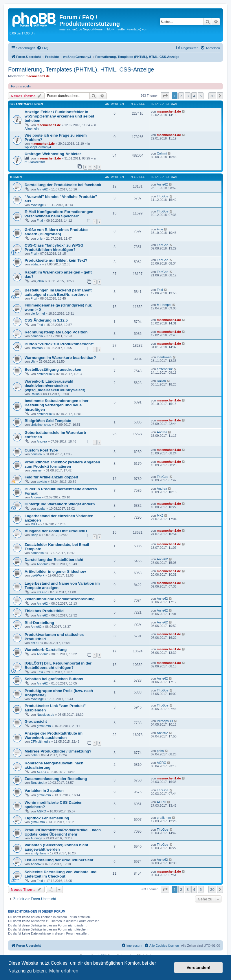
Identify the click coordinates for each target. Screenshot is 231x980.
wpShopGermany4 (38, 147)
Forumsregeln (21, 86)
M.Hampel (164, 305)
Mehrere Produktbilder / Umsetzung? (58, 751)
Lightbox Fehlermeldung (47, 818)
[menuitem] (43, 48)
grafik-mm (44, 726)
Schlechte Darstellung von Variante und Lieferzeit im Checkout (60, 874)
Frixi (40, 221)
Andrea (42, 441)
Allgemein (32, 129)
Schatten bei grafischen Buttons (54, 679)
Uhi (33, 361)
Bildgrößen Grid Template (48, 421)
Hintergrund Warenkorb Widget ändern (60, 504)
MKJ (34, 524)
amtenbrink (45, 374)
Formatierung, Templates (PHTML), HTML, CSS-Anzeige (81, 69)
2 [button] (181, 96)
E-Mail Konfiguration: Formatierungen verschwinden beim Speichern (59, 214)
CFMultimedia (41, 742)
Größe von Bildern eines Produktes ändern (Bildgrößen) (57, 232)
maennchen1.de (38, 76)
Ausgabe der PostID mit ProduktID (56, 531)
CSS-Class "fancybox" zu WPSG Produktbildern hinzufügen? (54, 247)
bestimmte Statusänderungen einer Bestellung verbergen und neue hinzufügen (57, 405)
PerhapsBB (165, 721)
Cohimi (162, 153)
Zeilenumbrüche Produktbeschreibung (60, 599)
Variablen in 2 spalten (44, 791)
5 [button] (201, 96)
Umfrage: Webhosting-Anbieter (53, 154)
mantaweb (164, 357)
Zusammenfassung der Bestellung (56, 779)
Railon (35, 394)
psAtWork (37, 575)
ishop (34, 535)
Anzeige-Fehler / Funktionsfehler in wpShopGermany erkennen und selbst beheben (59, 116)
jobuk (41, 281)
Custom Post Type (41, 450)
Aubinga (36, 838)
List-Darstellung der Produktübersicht (59, 860)
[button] (165, 96)
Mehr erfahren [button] (64, 971)
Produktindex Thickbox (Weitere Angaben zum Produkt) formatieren (62, 464)
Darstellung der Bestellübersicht (54, 560)
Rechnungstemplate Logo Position (56, 332)
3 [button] (188, 96)
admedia (37, 336)
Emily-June (38, 853)
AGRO (41, 772)
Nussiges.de (46, 715)
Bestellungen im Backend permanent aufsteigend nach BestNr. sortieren (58, 292)
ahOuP (42, 592)
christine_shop (41, 425)
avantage (37, 205)
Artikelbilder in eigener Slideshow (55, 571)
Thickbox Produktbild (44, 611)
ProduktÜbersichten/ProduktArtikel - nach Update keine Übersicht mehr (63, 832)
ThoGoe (163, 196)
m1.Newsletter (35, 162)
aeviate (42, 482)
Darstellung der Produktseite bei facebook (63, 185)
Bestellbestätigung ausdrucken (53, 369)
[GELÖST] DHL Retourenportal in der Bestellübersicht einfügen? (58, 665)
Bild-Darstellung (39, 623)
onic (40, 238)
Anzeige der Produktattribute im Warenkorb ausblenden (54, 735)
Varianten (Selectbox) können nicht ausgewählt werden (56, 847)
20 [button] (212, 96)
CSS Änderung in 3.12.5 (46, 320)
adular (41, 509)
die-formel (38, 313)
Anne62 (42, 189)
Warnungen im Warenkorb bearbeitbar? (60, 358)
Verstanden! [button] (199, 968)
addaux (36, 264)
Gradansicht (36, 721)
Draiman (37, 348)
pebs (34, 755)
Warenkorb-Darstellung (46, 650)
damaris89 (38, 553)
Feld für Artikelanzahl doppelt (51, 477)
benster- (36, 454)
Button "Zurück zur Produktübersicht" (59, 344)
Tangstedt (38, 783)
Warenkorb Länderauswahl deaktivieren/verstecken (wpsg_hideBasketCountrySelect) (55, 386)
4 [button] (194, 96)
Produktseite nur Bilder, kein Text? (56, 260)
